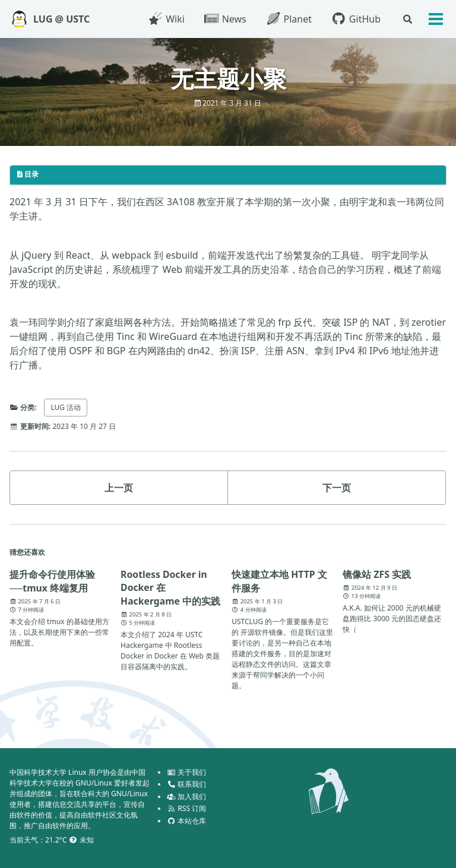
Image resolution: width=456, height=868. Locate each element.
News (224, 19)
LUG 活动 (66, 407)
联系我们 (186, 784)
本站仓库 (186, 821)
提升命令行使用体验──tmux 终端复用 (52, 581)
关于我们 (186, 772)
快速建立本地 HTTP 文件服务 (279, 581)
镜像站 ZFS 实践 (377, 574)
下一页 (337, 488)
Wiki (165, 19)
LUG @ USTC (61, 19)
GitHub (355, 19)
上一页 (119, 488)
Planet (288, 19)
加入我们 (186, 797)
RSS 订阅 (186, 808)
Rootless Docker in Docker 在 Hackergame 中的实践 (171, 588)
